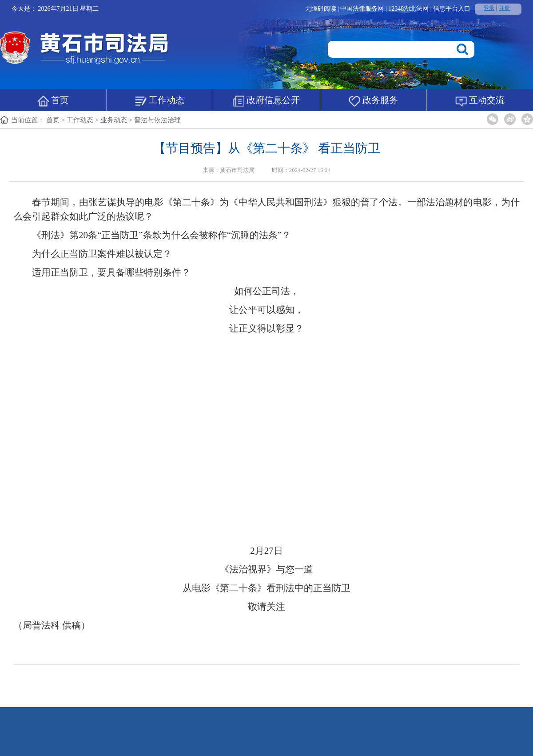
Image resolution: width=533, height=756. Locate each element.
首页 (53, 101)
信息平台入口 (452, 9)
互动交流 (480, 101)
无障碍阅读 (321, 9)
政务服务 (373, 101)
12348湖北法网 (409, 9)
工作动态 (160, 101)
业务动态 (114, 120)
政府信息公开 (266, 101)
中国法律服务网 (363, 9)
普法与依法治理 (157, 120)
